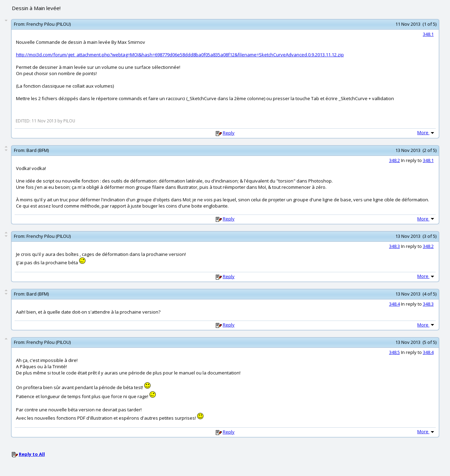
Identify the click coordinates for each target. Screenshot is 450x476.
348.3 (394, 246)
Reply (229, 133)
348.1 (428, 34)
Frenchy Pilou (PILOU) (49, 24)
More (426, 132)
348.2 (394, 160)
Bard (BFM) (38, 150)
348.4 (394, 304)
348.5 (394, 352)
